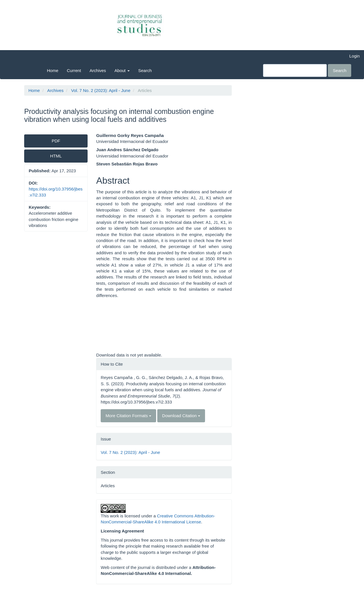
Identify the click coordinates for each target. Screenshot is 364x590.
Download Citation (181, 416)
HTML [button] (56, 156)
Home (53, 70)
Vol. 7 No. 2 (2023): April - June (101, 90)
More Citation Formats (128, 416)
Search (145, 70)
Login (354, 56)
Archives (98, 70)
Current (74, 70)
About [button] (122, 70)
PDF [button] (56, 141)
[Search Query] (295, 70)
